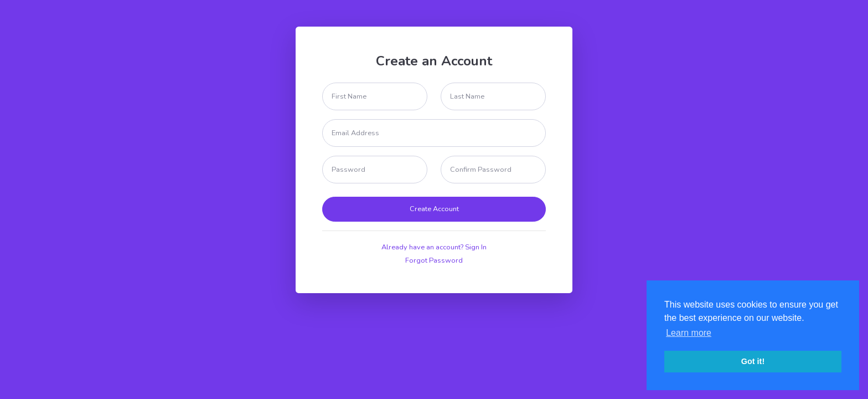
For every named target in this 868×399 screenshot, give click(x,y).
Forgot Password (434, 260)
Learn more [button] (689, 333)
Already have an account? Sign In (434, 247)
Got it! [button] (753, 361)
